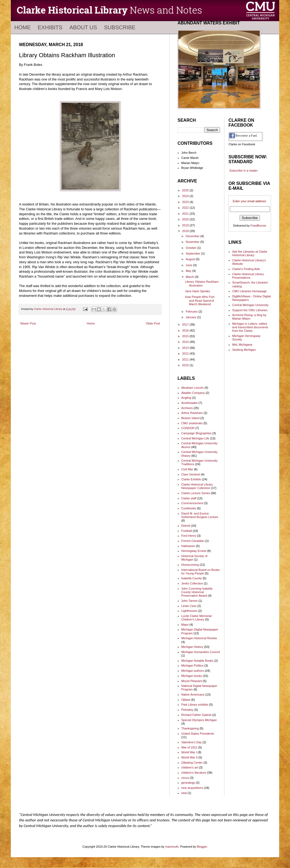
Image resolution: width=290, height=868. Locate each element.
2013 (186, 348)
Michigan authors (193, 671)
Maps (185, 625)
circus (185, 778)
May (189, 271)
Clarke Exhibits (191, 479)
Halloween (188, 546)
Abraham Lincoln (193, 388)
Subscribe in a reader (244, 171)
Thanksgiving (190, 728)
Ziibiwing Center (192, 763)
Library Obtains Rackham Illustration (202, 283)
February (192, 311)
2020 (186, 219)
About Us (83, 27)
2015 (186, 336)
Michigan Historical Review (199, 638)
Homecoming (190, 565)
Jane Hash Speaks (197, 291)
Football (187, 531)
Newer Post (28, 323)
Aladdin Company (193, 393)
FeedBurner (259, 226)
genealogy (188, 783)
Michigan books (192, 676)
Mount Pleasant (192, 681)
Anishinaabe (190, 403)
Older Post (153, 323)
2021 (186, 214)
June (189, 265)
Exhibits (50, 27)
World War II (190, 757)
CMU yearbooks (192, 423)
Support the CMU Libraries (250, 310)
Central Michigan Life (195, 438)
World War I (189, 752)
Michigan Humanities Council (201, 652)
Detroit (186, 526)
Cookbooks (189, 508)
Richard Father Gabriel (196, 715)
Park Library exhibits (195, 705)
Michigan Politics (192, 666)
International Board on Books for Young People (201, 572)
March (190, 277)
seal (184, 793)
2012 (186, 353)
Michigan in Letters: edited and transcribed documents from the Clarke (250, 327)
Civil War (187, 469)
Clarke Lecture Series (196, 493)
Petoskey (187, 710)
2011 (186, 359)
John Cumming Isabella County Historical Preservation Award (197, 592)
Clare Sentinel (191, 474)
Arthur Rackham (192, 413)
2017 (186, 324)
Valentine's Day (191, 742)
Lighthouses (189, 611)
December (193, 236)
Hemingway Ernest (194, 551)
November (193, 242)
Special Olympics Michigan (199, 720)
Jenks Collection (192, 583)
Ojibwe (186, 700)
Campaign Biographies (196, 433)
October (191, 248)
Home (22, 27)
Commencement (192, 503)
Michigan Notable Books (197, 661)
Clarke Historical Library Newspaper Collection (197, 486)
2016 (186, 330)
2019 (186, 225)
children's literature (194, 773)
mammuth (172, 847)
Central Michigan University (250, 305)
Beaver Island (190, 418)
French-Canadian (193, 541)
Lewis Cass (189, 606)
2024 (186, 196)
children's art (190, 767)
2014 (186, 342)
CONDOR (188, 428)
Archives (187, 408)
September (193, 253)
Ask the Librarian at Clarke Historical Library (250, 253)
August (191, 259)
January (191, 317)
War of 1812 (189, 747)
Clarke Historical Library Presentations (248, 276)
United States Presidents (198, 734)
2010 (186, 365)
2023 (186, 202)
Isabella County (192, 578)
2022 (186, 208)
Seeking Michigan (244, 350)
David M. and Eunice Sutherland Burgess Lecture (200, 515)
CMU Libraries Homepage (249, 291)
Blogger (202, 847)
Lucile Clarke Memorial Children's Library (196, 618)
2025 (186, 190)
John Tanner (189, 601)
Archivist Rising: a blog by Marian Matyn (249, 317)
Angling (186, 398)
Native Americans (193, 695)
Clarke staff (189, 498)
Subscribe (120, 27)
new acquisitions (192, 788)
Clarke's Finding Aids (246, 269)
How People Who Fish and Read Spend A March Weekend (200, 300)
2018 (186, 231)
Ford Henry (189, 536)
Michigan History (192, 647)
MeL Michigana (242, 345)
